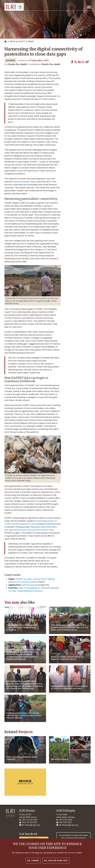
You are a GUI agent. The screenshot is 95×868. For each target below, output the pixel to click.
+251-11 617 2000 (64, 820)
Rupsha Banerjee (21, 182)
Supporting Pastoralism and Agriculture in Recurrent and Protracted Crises (31, 528)
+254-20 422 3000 (28, 820)
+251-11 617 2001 (64, 822)
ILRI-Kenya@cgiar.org (29, 825)
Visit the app (28, 585)
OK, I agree (33, 863)
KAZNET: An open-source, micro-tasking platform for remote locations (31, 580)
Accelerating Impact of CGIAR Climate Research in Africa (31, 522)
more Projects (25, 782)
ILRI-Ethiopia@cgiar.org (67, 825)
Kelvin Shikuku (33, 364)
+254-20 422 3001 (28, 822)
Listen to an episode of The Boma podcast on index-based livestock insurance (34, 589)
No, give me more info (56, 863)
